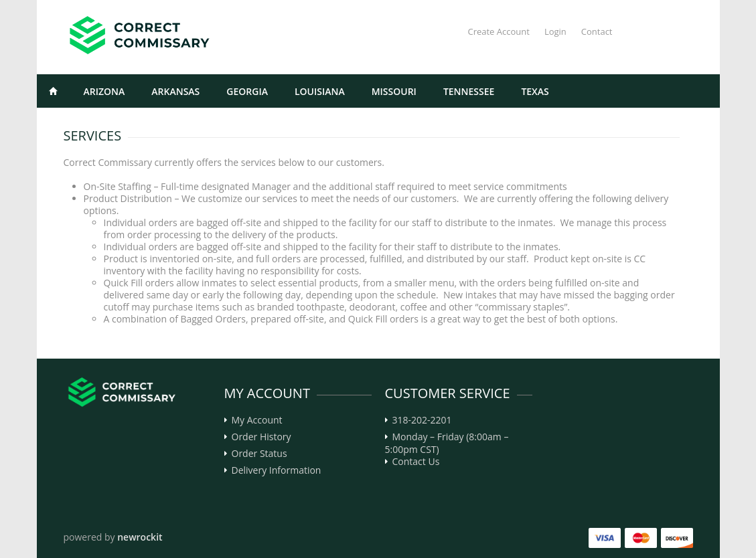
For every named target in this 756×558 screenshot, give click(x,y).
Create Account (498, 31)
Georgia (247, 91)
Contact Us (416, 462)
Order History (261, 437)
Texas (535, 91)
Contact (597, 31)
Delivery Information (277, 470)
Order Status (259, 454)
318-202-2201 (422, 420)
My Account (257, 420)
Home (54, 91)
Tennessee (469, 91)
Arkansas (175, 91)
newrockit (140, 537)
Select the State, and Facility (124, 125)
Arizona (104, 91)
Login (555, 31)
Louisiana (320, 91)
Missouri (394, 91)
